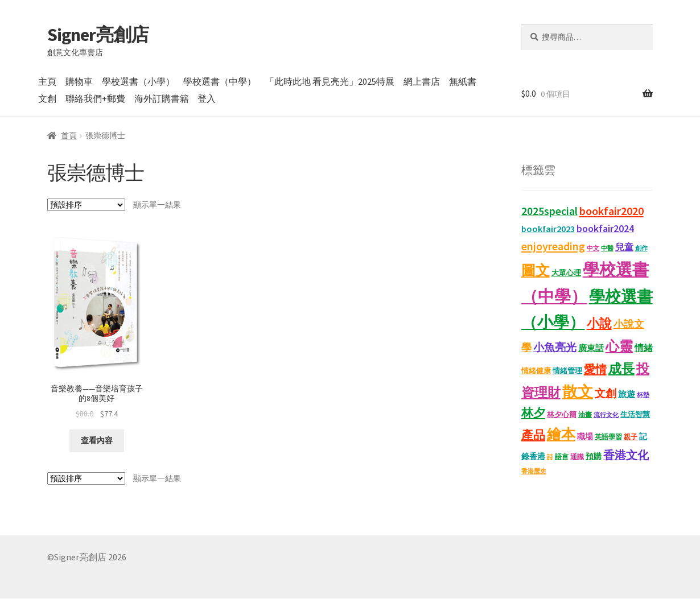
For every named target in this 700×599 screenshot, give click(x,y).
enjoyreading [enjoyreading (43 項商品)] (553, 246)
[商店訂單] (86, 205)
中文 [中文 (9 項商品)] (593, 248)
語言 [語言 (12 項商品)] (562, 457)
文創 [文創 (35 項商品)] (606, 393)
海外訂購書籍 (162, 98)
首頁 (69, 135)
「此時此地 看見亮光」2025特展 (330, 81)
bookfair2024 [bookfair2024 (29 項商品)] (605, 228)
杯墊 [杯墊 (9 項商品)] (643, 395)
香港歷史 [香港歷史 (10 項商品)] (534, 471)
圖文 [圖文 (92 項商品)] (536, 270)
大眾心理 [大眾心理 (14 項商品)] (566, 273)
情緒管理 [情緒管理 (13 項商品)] (567, 371)
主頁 (47, 81)
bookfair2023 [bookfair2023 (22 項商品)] (548, 229)
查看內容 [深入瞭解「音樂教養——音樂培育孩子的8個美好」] (97, 440)
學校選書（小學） (138, 81)
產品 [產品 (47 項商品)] (533, 435)
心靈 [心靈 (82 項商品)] (619, 346)
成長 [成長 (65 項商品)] (621, 368)
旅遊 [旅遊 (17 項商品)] (627, 394)
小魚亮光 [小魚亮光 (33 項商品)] (555, 347)
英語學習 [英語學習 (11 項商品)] (608, 437)
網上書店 (422, 81)
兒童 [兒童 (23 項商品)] (624, 247)
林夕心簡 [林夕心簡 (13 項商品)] (562, 414)
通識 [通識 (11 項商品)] (577, 457)
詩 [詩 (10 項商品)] (550, 457)
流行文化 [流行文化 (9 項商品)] (606, 415)
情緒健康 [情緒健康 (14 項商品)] (536, 371)
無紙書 (463, 81)
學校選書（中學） (220, 81)
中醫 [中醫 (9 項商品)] (607, 248)
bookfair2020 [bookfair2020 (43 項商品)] (612, 211)
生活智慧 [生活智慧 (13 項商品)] (635, 414)
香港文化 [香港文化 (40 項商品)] (626, 455)
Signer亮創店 (98, 35)
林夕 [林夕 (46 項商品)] (533, 413)
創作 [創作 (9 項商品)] (641, 248)
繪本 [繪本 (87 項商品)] (561, 434)
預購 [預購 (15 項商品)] (594, 457)
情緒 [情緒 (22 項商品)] (644, 348)
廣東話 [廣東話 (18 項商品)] (591, 348)
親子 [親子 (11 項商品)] (631, 437)
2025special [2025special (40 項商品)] (549, 211)
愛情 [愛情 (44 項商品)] (595, 369)
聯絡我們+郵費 (95, 98)
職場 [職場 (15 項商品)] (585, 437)
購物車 (79, 81)
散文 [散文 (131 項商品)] (578, 391)
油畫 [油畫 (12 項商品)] (585, 414)
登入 (207, 98)
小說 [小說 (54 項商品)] (599, 323)
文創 (47, 98)
